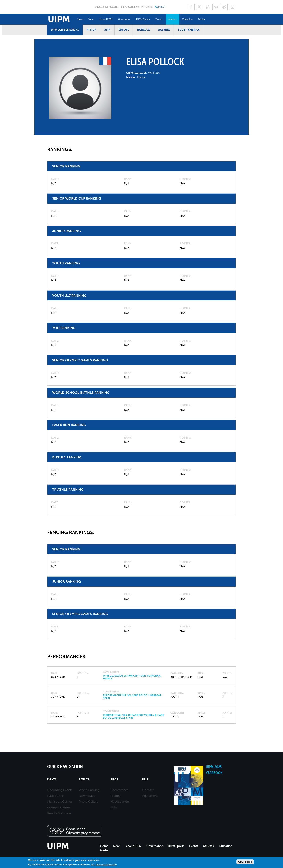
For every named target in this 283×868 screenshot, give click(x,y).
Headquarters (120, 801)
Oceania (164, 30)
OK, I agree (245, 862)
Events (159, 19)
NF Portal (147, 7)
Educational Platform (106, 7)
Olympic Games (59, 807)
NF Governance (130, 7)
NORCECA (144, 30)
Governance (124, 19)
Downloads (87, 796)
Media (202, 19)
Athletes (172, 19)
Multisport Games (60, 801)
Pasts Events (56, 796)
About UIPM (106, 19)
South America (189, 30)
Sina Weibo (224, 7)
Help (145, 779)
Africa (92, 30)
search (162, 7)
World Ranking (89, 790)
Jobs (114, 807)
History (116, 796)
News (91, 19)
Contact (148, 790)
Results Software (59, 813)
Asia (107, 30)
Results (84, 779)
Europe (124, 30)
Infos (114, 779)
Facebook (191, 7)
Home (81, 19)
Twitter (199, 7)
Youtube (208, 7)
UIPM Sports (143, 19)
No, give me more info (104, 865)
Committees (119, 790)
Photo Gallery (89, 801)
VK (216, 7)
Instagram (232, 7)
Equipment (150, 796)
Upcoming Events (60, 790)
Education (187, 19)
